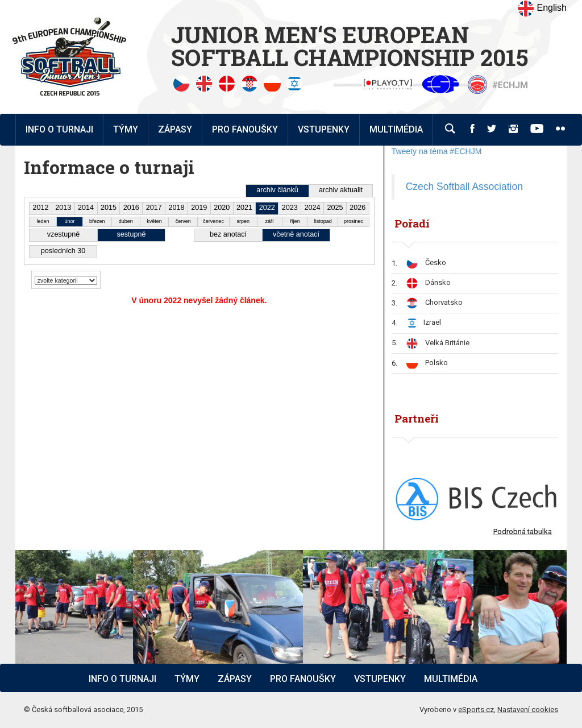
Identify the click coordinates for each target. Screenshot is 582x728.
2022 (267, 208)
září (270, 221)
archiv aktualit (341, 190)
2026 (357, 208)
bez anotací (228, 234)
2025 (335, 208)
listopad (323, 221)
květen (154, 221)
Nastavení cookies (528, 710)
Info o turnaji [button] (59, 129)
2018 (176, 208)
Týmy (126, 129)
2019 (199, 208)
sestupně (131, 234)
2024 (313, 208)
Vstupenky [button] (324, 129)
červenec (213, 221)
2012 (40, 208)
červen (183, 221)
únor (69, 221)
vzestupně (63, 234)
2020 (222, 208)
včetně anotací (296, 234)
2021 (244, 208)
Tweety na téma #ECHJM (437, 151)
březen (97, 221)
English (542, 9)
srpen (244, 221)
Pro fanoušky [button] (245, 129)
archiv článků (277, 190)
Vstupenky (380, 679)
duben (126, 221)
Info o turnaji (122, 679)
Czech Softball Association (464, 187)
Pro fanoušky (303, 679)
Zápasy (235, 679)
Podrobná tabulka (523, 531)
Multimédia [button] (396, 129)
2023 (290, 208)
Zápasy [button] (175, 129)
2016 (131, 208)
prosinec (354, 221)
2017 (154, 208)
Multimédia (451, 679)
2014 (86, 208)
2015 (109, 208)
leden (43, 221)
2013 (63, 208)
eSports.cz (476, 710)
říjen (295, 221)
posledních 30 (63, 251)
